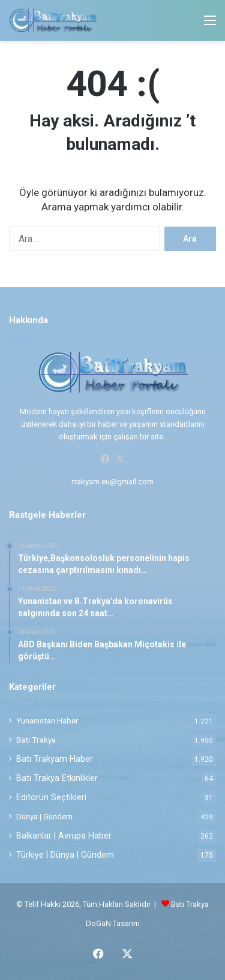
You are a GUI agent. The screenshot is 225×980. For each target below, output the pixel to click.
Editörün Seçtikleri (51, 797)
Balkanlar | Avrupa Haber (64, 836)
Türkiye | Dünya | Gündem (65, 855)
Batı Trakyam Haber (55, 759)
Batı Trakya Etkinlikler (57, 778)
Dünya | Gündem (44, 816)
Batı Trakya (36, 740)
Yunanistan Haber (47, 720)
